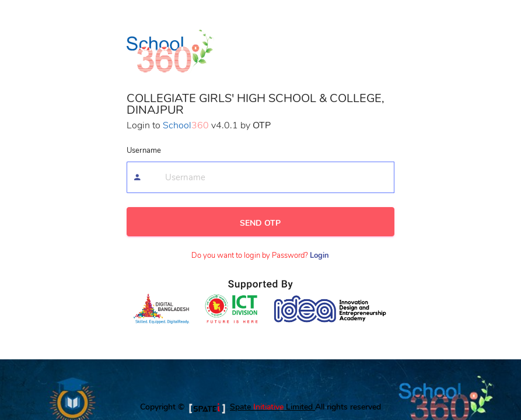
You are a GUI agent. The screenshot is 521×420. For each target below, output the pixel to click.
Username (144, 150)
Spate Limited (272, 407)
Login (319, 256)
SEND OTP (260, 223)
